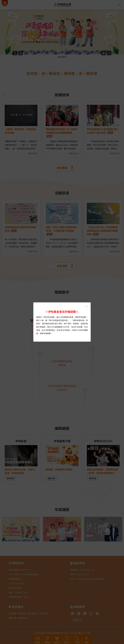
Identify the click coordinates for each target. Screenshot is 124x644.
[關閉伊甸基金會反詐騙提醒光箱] (87, 306)
